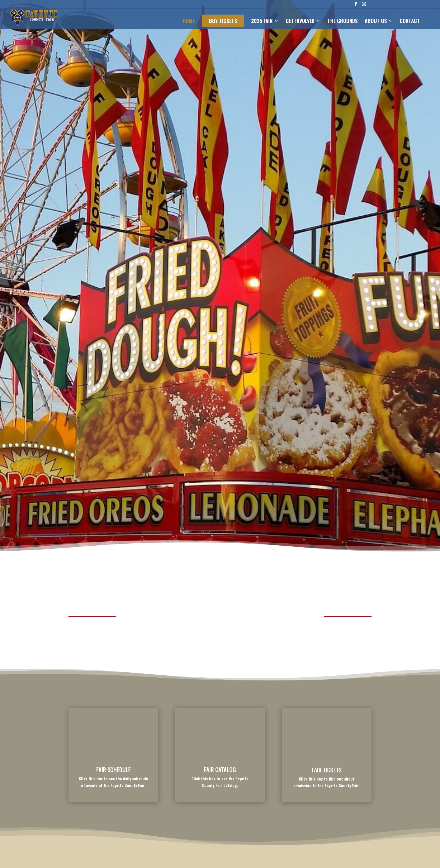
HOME (189, 22)
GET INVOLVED (300, 22)
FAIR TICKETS (327, 770)
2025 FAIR (262, 22)
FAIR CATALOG (220, 769)
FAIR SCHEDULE (114, 769)
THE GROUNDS (342, 22)
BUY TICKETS (223, 21)
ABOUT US (376, 22)
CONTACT (410, 22)
